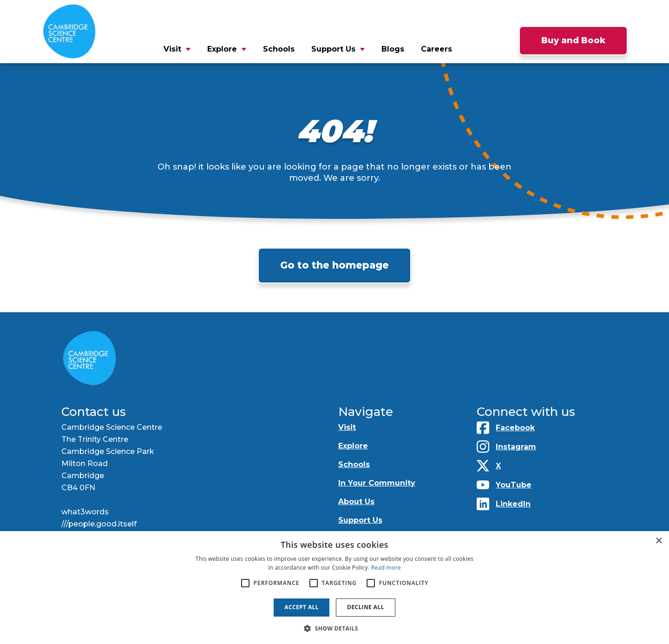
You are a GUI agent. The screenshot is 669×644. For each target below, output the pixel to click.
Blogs (393, 49)
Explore (222, 49)
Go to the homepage (334, 265)
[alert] (334, 588)
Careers (436, 49)
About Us (356, 502)
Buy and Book (573, 40)
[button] (334, 628)
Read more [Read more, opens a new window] (386, 568)
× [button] (659, 541)
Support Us (333, 49)
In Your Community (377, 483)
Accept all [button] (302, 607)
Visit (172, 49)
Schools (279, 49)
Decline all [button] (366, 607)
